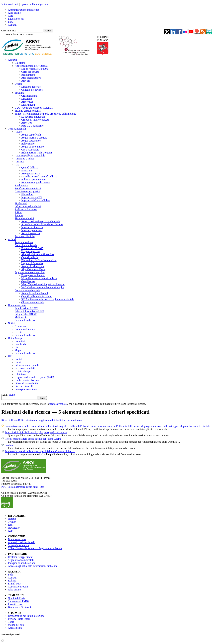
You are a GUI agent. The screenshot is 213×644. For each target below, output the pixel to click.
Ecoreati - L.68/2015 (32, 248)
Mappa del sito (16, 625)
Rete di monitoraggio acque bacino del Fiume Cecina (33, 439)
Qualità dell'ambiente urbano (37, 296)
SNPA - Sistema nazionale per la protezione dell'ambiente (45, 114)
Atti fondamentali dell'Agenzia (31, 66)
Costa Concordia (30, 150)
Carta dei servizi (30, 72)
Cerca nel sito (9, 31)
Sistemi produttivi (24, 218)
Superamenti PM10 (18, 601)
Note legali (24, 619)
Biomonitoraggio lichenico (36, 182)
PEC (10, 22)
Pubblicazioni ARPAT (26, 308)
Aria (17, 165)
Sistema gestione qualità (28, 111)
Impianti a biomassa (32, 227)
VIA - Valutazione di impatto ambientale (43, 284)
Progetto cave (15, 604)
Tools (11, 622)
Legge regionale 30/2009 (35, 69)
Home (12, 395)
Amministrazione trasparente (23, 10)
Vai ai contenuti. (10, 4)
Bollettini (20, 341)
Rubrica (19, 362)
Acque (18, 132)
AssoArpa (27, 123)
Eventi (18, 332)
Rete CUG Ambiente (32, 126)
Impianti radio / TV (32, 197)
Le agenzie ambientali (33, 117)
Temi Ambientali (17, 129)
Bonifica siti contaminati (28, 188)
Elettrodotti (27, 194)
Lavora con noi (16, 19)
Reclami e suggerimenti (21, 557)
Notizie (12, 323)
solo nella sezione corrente (19, 34)
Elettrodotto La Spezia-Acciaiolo (39, 260)
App (10, 531)
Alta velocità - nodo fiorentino (38, 254)
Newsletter (20, 326)
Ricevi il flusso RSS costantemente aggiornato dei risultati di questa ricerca (42, 420)
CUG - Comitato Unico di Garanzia (34, 108)
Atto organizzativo (31, 78)
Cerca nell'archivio (25, 320)
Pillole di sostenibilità (26, 383)
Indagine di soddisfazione (22, 563)
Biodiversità (21, 185)
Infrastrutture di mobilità (28, 206)
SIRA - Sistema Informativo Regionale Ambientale (35, 548)
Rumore (19, 215)
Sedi (10, 575)
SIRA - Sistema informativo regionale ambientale (48, 299)
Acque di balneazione (33, 266)
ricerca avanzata (58, 404)
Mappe (18, 350)
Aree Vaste (27, 102)
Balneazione (28, 144)
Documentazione (17, 305)
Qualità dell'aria (30, 168)
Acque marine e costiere (34, 138)
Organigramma (29, 96)
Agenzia (12, 60)
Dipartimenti (28, 105)
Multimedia (21, 317)
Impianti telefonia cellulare (36, 200)
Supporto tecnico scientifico (30, 272)
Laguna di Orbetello (32, 263)
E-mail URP (15, 584)
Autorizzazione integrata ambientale (41, 221)
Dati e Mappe (15, 338)
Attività (12, 239)
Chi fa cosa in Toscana (27, 380)
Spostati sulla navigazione (35, 4)
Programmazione (24, 242)
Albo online (14, 13)
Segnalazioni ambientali (21, 560)
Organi (18, 84)
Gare (11, 16)
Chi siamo (20, 63)
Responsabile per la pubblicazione (26, 616)
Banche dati (21, 344)
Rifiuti (18, 212)
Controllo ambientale (26, 245)
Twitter (12, 522)
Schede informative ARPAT (29, 311)
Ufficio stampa (23, 371)
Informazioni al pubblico (28, 365)
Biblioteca (20, 374)
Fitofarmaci (21, 203)
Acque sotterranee (31, 141)
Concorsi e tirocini (18, 587)
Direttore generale (31, 87)
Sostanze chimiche (25, 236)
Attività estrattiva (31, 233)
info (42, 487)
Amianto (19, 162)
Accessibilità (15, 628)
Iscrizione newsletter (26, 368)
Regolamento (28, 75)
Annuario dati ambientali (35, 293)
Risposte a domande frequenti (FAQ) (34, 377)
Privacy (12, 619)
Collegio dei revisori (32, 90)
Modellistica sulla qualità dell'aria (39, 177)
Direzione (27, 99)
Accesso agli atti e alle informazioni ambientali (33, 566)
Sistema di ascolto (24, 386)
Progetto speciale (30, 251)
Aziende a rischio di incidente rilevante (42, 224)
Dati (17, 347)
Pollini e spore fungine (33, 179)
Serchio (9, 445)
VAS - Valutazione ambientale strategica (43, 287)
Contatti (12, 25)
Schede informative (18, 545)
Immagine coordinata (26, 389)
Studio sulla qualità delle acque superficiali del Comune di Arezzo (40, 451)
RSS (10, 525)
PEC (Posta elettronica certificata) (19, 487)
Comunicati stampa (25, 329)
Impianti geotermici (32, 230)
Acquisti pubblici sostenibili (30, 156)
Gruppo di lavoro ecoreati (35, 120)
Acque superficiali (31, 135)
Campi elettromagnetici (27, 191)
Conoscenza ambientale (27, 290)
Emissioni (27, 171)
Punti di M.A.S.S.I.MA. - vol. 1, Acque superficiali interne (36, 432)
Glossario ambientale (33, 302)
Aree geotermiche (31, 174)
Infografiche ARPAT (26, 314)
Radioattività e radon (26, 209)
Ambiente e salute (24, 159)
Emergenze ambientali (33, 275)
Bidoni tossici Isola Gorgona (37, 153)
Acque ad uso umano (33, 147)
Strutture (19, 93)
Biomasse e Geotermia (20, 607)
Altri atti (26, 81)
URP (11, 356)
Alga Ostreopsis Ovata (33, 269)
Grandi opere (28, 281)
